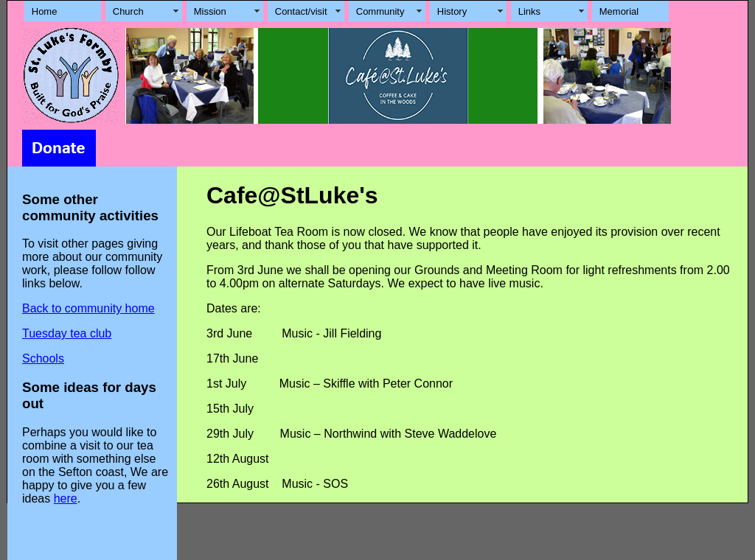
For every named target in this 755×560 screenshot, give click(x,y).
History (452, 11)
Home (45, 11)
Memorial (619, 11)
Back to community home (88, 308)
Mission (210, 11)
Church (128, 11)
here (66, 498)
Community (380, 11)
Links (529, 11)
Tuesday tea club (67, 333)
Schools (43, 358)
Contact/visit (301, 11)
